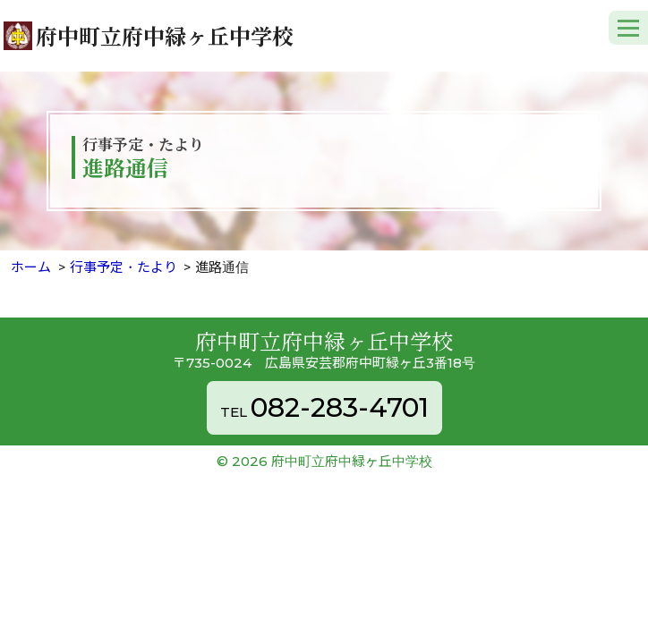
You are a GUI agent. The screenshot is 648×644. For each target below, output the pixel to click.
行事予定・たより (124, 267)
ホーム (31, 267)
